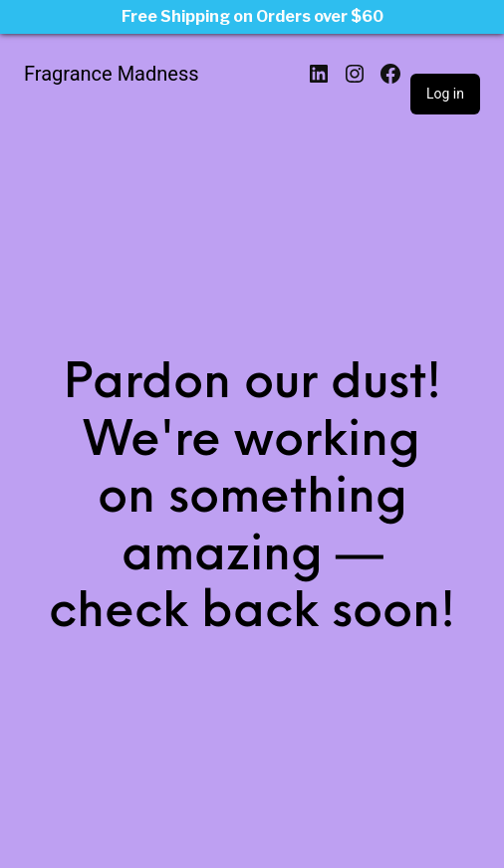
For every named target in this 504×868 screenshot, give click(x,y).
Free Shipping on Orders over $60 (252, 16)
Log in (445, 94)
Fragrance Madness (112, 74)
